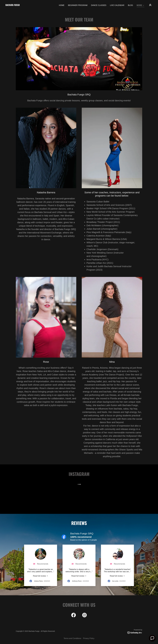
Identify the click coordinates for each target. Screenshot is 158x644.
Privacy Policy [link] (89, 638)
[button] (140, 6)
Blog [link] (130, 5)
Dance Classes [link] (99, 5)
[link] (13, 5)
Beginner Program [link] (78, 5)
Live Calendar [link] (117, 5)
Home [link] (62, 5)
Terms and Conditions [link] (72, 638)
